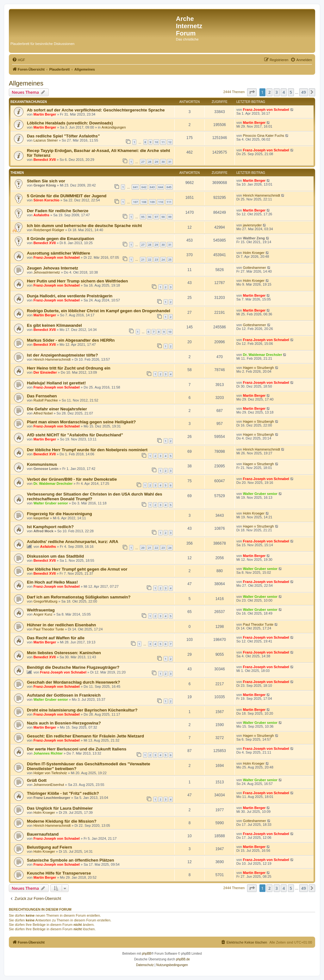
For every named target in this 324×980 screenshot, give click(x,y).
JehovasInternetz (47, 272)
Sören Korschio (47, 200)
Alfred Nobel (43, 413)
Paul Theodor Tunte (49, 629)
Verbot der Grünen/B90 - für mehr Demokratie (72, 479)
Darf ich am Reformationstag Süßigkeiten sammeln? (79, 597)
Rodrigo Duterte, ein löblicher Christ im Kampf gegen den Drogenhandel (99, 311)
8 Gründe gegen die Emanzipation (61, 239)
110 (161, 202)
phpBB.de (183, 959)
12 (170, 142)
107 (135, 202)
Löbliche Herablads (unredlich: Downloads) (70, 123)
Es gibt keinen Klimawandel (54, 325)
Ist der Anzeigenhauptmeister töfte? (62, 355)
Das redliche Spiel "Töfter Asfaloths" (63, 136)
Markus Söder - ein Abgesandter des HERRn (71, 340)
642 (144, 187)
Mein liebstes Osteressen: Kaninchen (64, 653)
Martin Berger (45, 114)
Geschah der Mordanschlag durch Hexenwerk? (74, 682)
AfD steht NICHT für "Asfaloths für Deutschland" (75, 435)
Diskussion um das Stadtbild (55, 556)
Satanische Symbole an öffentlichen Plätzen (71, 860)
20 (143, 548)
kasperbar (41, 518)
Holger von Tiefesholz (50, 773)
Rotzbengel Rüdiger (49, 230)
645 (169, 187)
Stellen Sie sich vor (46, 181)
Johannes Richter (48, 753)
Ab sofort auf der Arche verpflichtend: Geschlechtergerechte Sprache (96, 110)
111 (169, 202)
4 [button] (284, 92)
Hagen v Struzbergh (259, 368)
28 (150, 162)
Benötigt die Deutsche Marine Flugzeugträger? (73, 667)
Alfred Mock (44, 531)
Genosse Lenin (46, 469)
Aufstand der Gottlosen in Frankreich (64, 695)
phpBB (146, 954)
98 (163, 217)
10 (156, 142)
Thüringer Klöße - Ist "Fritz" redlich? (63, 793)
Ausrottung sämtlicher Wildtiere (59, 253)
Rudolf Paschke (46, 400)
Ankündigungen (114, 127)
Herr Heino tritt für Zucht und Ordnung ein (69, 368)
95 (143, 217)
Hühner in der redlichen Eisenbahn (61, 625)
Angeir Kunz (43, 614)
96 (150, 217)
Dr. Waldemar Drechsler (263, 355)
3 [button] (277, 92)
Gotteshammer (255, 268)
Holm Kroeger (254, 253)
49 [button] (304, 92)
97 (156, 217)
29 (156, 162)
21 (143, 259)
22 (150, 259)
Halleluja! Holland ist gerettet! (56, 383)
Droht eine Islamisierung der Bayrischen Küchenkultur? (82, 710)
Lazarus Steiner (46, 140)
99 (170, 217)
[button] (252, 92)
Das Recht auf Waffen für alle (56, 638)
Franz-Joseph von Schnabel (266, 110)
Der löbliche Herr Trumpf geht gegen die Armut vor (77, 569)
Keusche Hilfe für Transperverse (59, 873)
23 (156, 259)
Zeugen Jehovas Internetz (53, 268)
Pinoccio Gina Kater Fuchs (264, 136)
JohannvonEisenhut (49, 785)
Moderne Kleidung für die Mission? (62, 821)
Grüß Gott (37, 780)
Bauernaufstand (43, 834)
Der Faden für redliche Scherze (58, 211)
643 (152, 187)
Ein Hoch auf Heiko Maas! (52, 582)
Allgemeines (26, 83)
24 (163, 259)
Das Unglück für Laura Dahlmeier (60, 808)
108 (144, 202)
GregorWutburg (46, 601)
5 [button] (291, 92)
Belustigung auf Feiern (50, 847)
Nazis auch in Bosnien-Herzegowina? (64, 723)
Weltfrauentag (41, 610)
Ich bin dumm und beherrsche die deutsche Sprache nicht (84, 226)
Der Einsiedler (45, 372)
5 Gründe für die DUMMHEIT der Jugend (67, 196)
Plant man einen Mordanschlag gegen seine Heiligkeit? (81, 422)
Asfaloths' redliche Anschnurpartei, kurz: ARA (73, 542)
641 (135, 187)
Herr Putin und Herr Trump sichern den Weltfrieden (77, 281)
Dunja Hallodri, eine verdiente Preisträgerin (70, 296)
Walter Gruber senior (51, 503)
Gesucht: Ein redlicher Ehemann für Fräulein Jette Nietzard (85, 736)
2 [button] (269, 92)
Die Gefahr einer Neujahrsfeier (57, 409)
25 (170, 259)
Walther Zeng (254, 238)
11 (163, 142)
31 (170, 162)
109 (152, 202)
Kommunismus (42, 464)
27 (143, 162)
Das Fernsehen (42, 396)
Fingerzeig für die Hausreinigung (59, 514)
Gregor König (45, 185)
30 (163, 162)
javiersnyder (252, 225)
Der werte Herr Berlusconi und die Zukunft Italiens (77, 749)
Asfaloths (41, 215)
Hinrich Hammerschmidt (262, 195)
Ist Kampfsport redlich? (50, 527)
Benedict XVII (45, 160)
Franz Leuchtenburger (52, 798)
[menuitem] (19, 60)
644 (161, 187)
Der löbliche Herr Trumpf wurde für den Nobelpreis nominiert (87, 450)
